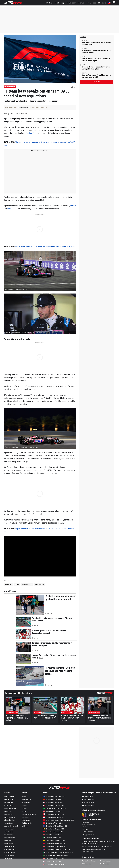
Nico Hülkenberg (10, 853)
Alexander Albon (10, 820)
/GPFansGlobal (88, 805)
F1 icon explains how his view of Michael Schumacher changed (96, 60)
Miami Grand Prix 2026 (52, 811)
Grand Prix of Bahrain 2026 (54, 805)
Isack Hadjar (9, 814)
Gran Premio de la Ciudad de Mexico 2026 (58, 853)
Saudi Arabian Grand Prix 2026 (55, 808)
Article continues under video (40, 151)
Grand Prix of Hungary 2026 (54, 832)
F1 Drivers (82, 3)
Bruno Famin (39, 584)
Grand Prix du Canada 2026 (54, 814)
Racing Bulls (26, 820)
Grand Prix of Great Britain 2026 (55, 826)
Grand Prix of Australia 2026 (54, 797)
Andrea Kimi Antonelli (11, 826)
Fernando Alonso (10, 838)
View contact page (87, 852)
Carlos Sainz (8, 823)
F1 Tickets (102, 3)
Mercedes (11, 209)
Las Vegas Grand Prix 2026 (54, 858)
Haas (24, 811)
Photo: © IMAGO (10, 81)
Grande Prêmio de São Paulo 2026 (56, 855)
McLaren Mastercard (29, 814)
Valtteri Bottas (9, 855)
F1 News (50, 3)
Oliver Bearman (9, 832)
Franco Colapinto (10, 808)
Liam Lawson (9, 844)
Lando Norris (9, 802)
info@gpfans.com (88, 835)
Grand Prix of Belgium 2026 (54, 829)
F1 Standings (60, 3)
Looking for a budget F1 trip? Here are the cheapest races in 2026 (96, 76)
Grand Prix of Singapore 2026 (54, 847)
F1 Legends (92, 3)
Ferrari (73, 206)
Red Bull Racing (27, 823)
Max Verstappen (10, 817)
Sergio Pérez (8, 858)
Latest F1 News (10, 87)
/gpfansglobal (88, 797)
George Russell (9, 829)
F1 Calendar (71, 3)
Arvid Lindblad (9, 847)
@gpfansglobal (88, 799)
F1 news (97, 82)
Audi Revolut (26, 802)
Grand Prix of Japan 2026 (53, 802)
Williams (25, 826)
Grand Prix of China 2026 (53, 799)
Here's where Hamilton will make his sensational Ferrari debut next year (45, 247)
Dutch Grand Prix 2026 (52, 835)
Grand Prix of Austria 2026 (53, 823)
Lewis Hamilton (9, 797)
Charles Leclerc (9, 799)
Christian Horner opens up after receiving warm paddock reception (96, 68)
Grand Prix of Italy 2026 (52, 838)
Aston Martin (26, 799)
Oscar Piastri (9, 805)
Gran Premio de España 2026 (54, 841)
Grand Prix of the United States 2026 (57, 850)
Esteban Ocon (31, 133)
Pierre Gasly (8, 811)
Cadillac (25, 805)
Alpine (17, 584)
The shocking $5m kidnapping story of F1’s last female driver (97, 52)
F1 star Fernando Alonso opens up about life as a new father (97, 43)
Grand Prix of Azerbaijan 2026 (54, 844)
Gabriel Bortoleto (10, 850)
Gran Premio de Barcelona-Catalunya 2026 (59, 820)
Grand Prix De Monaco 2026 (54, 817)
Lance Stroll (8, 841)
